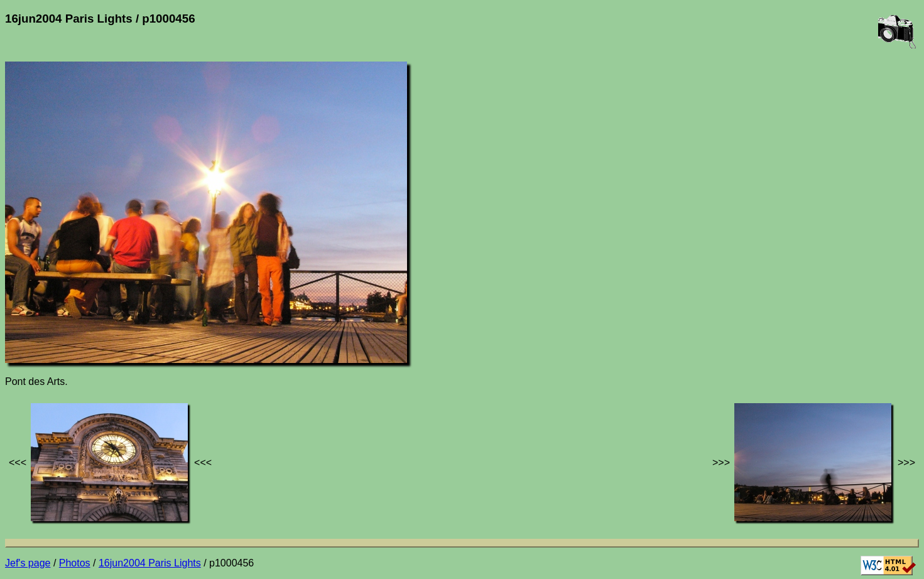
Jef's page (28, 563)
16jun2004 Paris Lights (150, 563)
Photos (75, 563)
